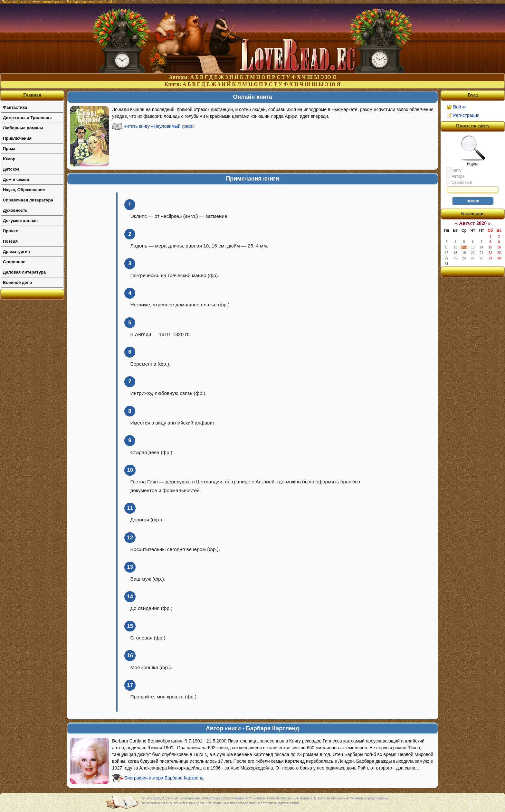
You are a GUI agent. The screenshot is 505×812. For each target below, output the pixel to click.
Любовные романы (23, 128)
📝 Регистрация (463, 115)
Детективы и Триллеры (27, 118)
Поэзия (10, 241)
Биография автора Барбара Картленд (164, 778)
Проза (9, 149)
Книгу (454, 170)
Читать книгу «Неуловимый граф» (159, 126)
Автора (455, 176)
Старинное (14, 262)
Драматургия (16, 252)
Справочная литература (28, 200)
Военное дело (18, 282)
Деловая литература (24, 272)
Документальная (20, 221)
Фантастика (15, 107)
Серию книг (459, 182)
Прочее (10, 231)
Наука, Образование (24, 190)
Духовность (15, 210)
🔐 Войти (456, 107)
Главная (32, 95)
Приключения (17, 138)
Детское (11, 169)
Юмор (9, 159)
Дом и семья (16, 179)
